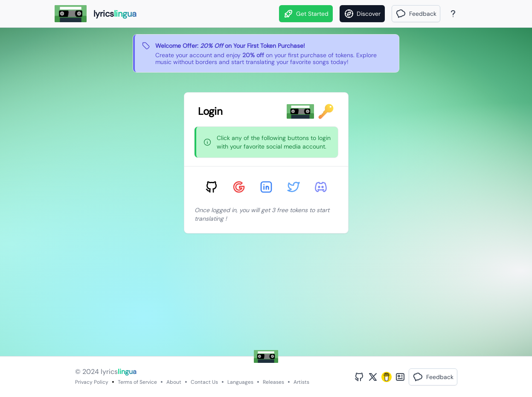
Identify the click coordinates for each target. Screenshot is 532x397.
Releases (273, 382)
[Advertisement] (266, 296)
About (174, 382)
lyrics (119, 372)
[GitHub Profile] (359, 377)
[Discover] (362, 14)
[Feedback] (416, 14)
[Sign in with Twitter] (294, 187)
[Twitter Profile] (373, 377)
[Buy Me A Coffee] (387, 377)
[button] (416, 14)
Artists (301, 382)
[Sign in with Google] (239, 187)
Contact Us (204, 382)
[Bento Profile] (400, 377)
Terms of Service (137, 382)
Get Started (306, 14)
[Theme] (469, 14)
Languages (240, 382)
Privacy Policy (92, 382)
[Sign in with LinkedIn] (266, 187)
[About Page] (453, 14)
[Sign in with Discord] (321, 187)
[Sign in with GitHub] (212, 187)
